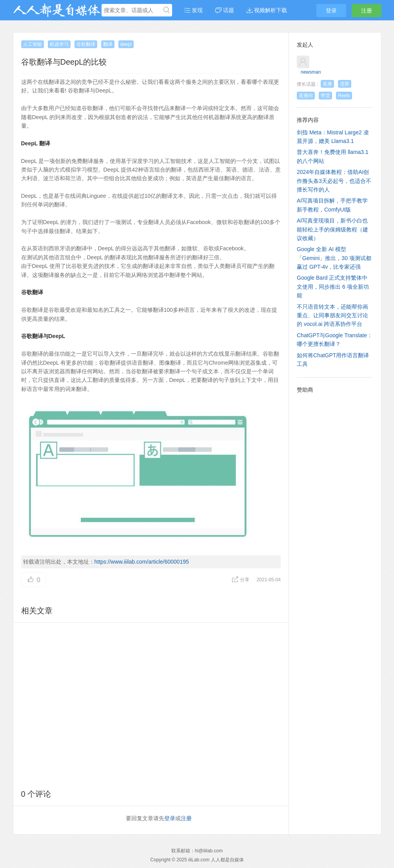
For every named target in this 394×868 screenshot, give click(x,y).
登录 (331, 11)
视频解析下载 (267, 10)
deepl (126, 44)
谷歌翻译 (86, 44)
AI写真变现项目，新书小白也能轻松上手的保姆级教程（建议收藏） (332, 229)
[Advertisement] (151, 704)
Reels (344, 96)
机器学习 (59, 44)
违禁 (345, 84)
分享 (241, 580)
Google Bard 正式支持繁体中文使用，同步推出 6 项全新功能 (333, 287)
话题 (225, 10)
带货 (325, 96)
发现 (194, 10)
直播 (327, 84)
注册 (367, 11)
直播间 (306, 96)
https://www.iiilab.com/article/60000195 (142, 562)
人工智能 (33, 44)
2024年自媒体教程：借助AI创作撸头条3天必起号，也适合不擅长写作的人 (334, 181)
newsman (311, 72)
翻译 (108, 44)
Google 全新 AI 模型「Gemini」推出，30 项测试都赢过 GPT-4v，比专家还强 (334, 258)
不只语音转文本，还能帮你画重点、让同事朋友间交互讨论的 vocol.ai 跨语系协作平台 (332, 316)
